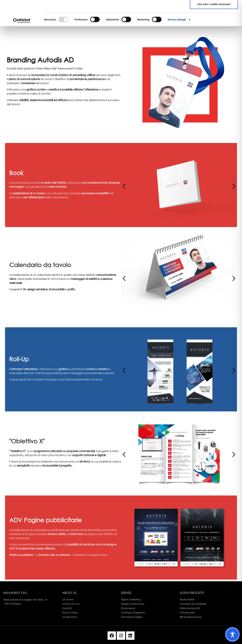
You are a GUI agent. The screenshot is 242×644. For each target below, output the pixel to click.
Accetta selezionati (214, 19)
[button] (232, 185)
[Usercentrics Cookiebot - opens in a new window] (22, 46)
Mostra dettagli (177, 46)
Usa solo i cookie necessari (214, 30)
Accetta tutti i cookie (214, 9)
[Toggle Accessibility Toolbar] (232, 634)
